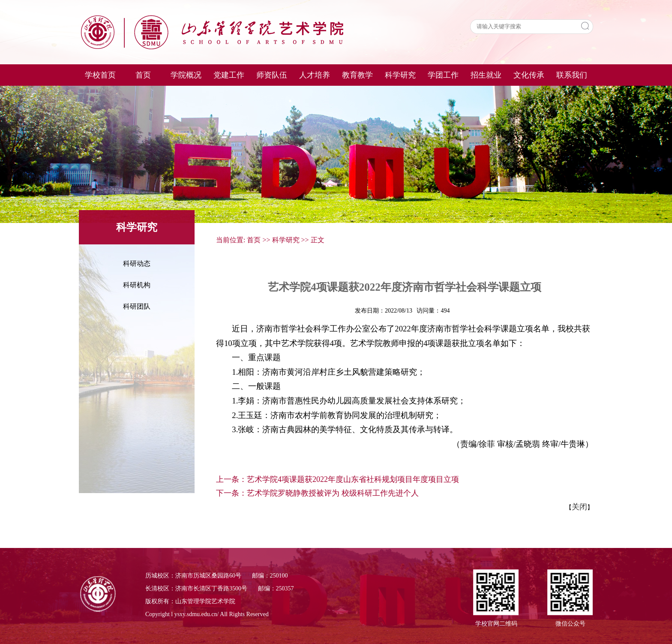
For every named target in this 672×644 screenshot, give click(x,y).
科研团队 (137, 306)
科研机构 (137, 285)
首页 (254, 240)
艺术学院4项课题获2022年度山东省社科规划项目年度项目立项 (353, 479)
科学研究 (286, 240)
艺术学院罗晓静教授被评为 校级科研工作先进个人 (333, 493)
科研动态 (137, 263)
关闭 (579, 507)
